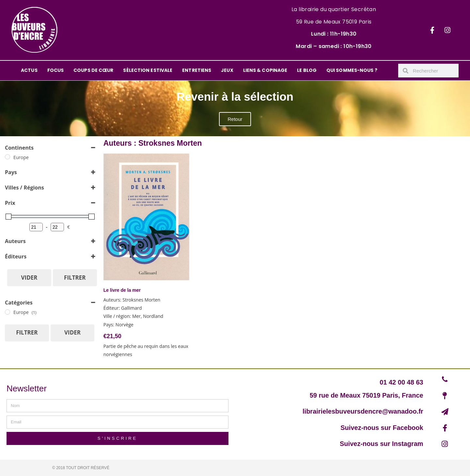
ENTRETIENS (197, 70)
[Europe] (8, 157)
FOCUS (56, 70)
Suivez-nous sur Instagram (382, 444)
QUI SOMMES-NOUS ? (352, 70)
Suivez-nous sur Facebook (382, 428)
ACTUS (29, 70)
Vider (29, 278)
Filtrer (75, 278)
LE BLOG (307, 70)
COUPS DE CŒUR (93, 70)
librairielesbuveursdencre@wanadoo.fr (363, 411)
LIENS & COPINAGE (265, 70)
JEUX (227, 70)
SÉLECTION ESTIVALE (148, 70)
